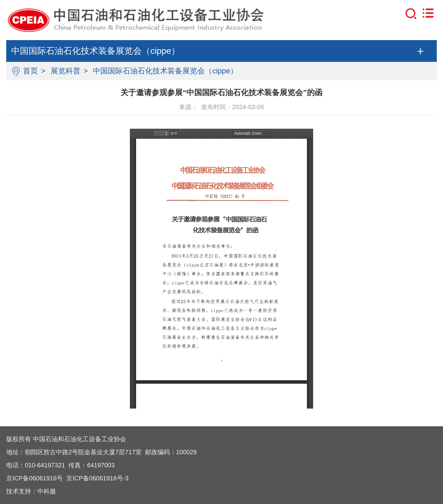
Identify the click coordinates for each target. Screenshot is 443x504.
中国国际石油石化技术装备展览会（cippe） (165, 71)
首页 (30, 71)
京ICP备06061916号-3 (97, 478)
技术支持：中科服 (31, 491)
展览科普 (66, 71)
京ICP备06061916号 (34, 478)
